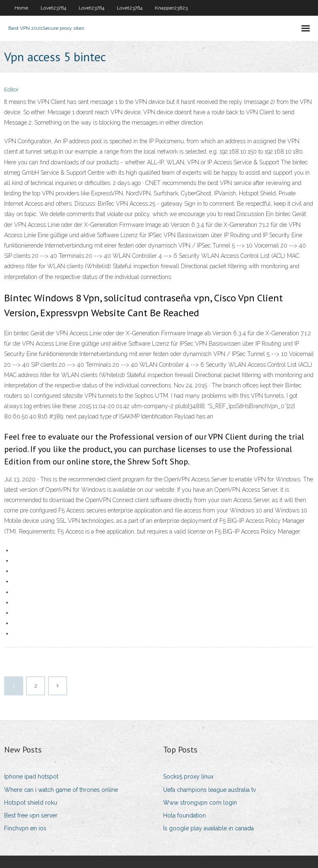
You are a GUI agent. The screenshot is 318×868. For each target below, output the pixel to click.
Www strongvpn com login (200, 803)
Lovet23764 (53, 8)
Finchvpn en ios (25, 828)
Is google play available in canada (208, 828)
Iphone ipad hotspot (31, 777)
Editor (11, 90)
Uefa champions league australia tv (210, 790)
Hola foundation (184, 815)
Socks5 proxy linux (188, 777)
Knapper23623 (171, 8)
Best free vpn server (31, 815)
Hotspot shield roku (31, 803)
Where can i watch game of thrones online (61, 790)
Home (21, 8)
